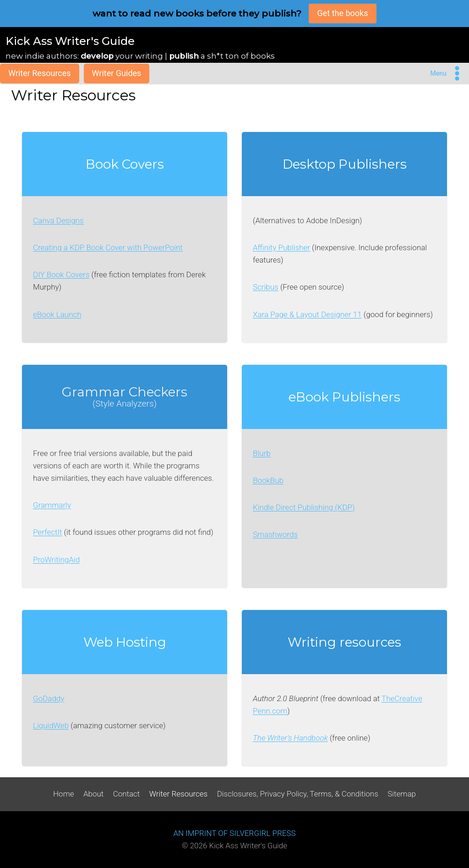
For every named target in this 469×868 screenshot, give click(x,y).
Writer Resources (40, 73)
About (93, 794)
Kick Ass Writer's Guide (70, 41)
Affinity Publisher (281, 247)
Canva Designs (58, 220)
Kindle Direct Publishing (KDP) (304, 507)
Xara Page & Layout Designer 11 (307, 314)
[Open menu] (448, 74)
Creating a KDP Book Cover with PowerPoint (108, 247)
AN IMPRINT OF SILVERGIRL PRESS (234, 833)
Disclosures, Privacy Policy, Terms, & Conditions (298, 794)
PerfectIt (47, 532)
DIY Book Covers (61, 275)
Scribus (266, 287)
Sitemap (402, 794)
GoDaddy (49, 698)
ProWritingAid (56, 560)
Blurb (262, 453)
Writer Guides (117, 73)
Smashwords (275, 534)
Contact (127, 794)
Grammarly (52, 505)
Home (63, 794)
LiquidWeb (51, 725)
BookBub (268, 480)
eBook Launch (57, 314)
